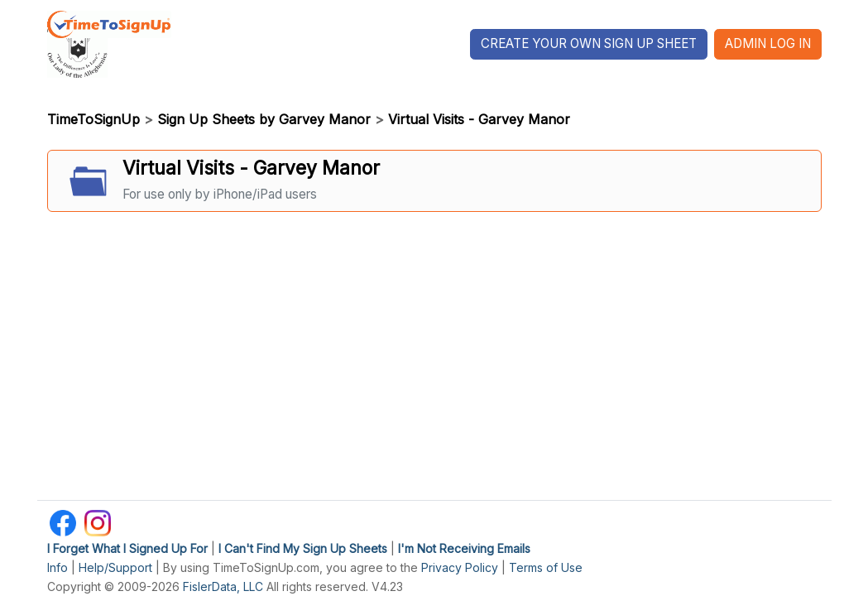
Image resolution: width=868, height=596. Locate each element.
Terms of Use (546, 567)
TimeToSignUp (94, 119)
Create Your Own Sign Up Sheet (589, 43)
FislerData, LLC (223, 586)
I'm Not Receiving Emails (464, 548)
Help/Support (115, 567)
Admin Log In (768, 43)
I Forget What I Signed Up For (127, 548)
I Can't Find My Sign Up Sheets (303, 548)
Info (58, 567)
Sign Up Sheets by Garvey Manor (264, 119)
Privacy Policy (460, 567)
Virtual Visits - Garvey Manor (479, 119)
